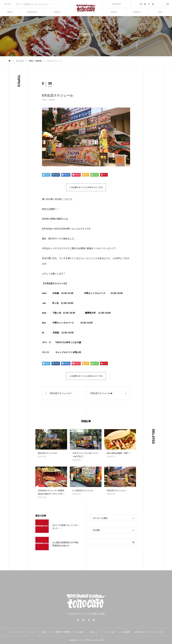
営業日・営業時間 (48, 100)
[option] (35, 4)
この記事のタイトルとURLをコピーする (86, 187)
